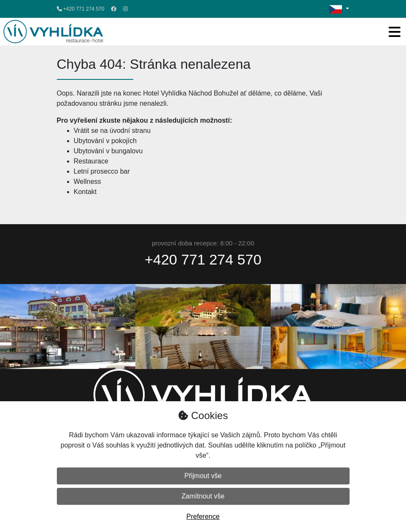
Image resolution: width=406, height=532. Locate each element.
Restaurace (91, 161)
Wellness (88, 182)
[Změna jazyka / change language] (339, 9)
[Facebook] (114, 9)
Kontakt (85, 192)
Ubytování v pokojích (105, 141)
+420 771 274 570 (81, 9)
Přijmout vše (203, 476)
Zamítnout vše (203, 496)
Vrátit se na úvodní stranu (112, 131)
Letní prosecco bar (102, 171)
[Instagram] (125, 9)
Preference (203, 517)
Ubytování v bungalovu (108, 151)
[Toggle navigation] (395, 32)
